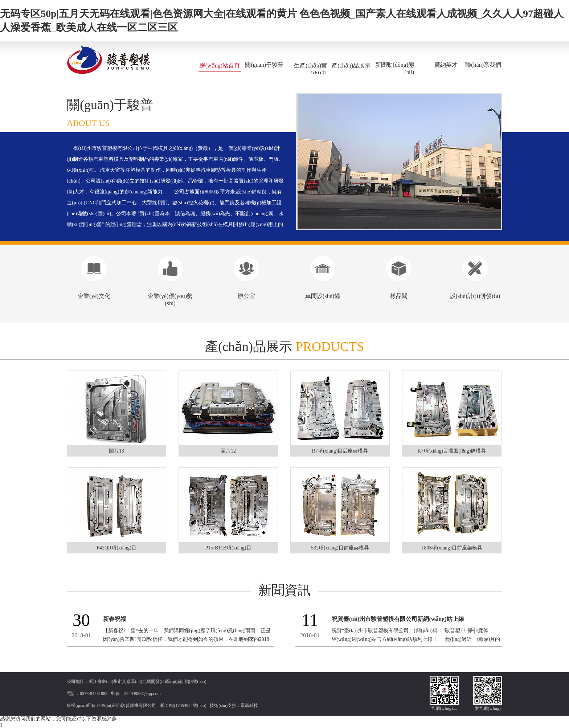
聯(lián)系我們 (483, 65)
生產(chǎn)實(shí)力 (310, 69)
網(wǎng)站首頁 (220, 66)
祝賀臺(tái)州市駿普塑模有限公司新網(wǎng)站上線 (398, 619)
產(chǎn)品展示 (351, 66)
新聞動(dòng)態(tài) (395, 68)
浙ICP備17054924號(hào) (183, 705)
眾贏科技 (249, 705)
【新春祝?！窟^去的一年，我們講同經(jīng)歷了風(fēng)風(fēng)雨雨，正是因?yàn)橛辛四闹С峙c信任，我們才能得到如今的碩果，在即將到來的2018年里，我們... (187, 639)
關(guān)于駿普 (264, 65)
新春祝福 (115, 619)
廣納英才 (446, 65)
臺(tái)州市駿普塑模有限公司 (128, 705)
